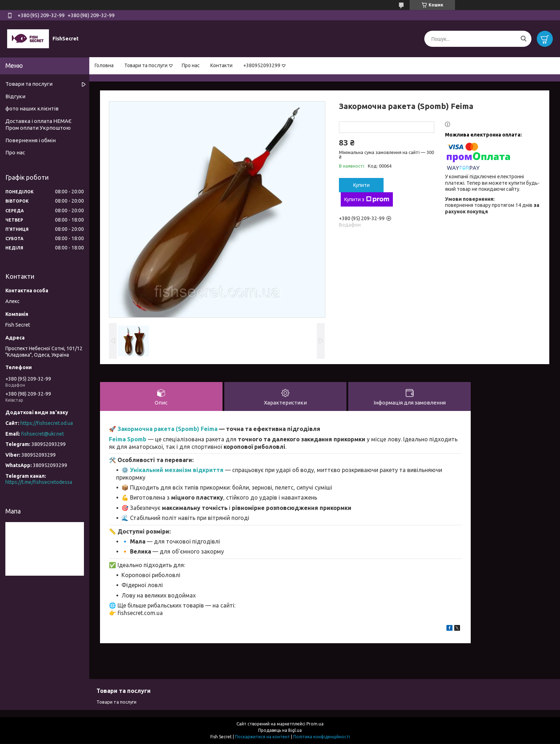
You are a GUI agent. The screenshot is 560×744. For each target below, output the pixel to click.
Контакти (221, 65)
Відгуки (15, 96)
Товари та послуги (146, 65)
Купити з (367, 199)
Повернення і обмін (31, 140)
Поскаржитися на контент (262, 737)
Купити (361, 185)
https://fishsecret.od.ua (47, 423)
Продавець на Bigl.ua (280, 731)
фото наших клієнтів (32, 108)
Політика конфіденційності (322, 737)
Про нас (191, 65)
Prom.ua (315, 724)
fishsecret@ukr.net (42, 434)
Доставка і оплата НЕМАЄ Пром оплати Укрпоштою (38, 124)
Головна (104, 65)
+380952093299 (262, 65)
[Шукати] (523, 39)
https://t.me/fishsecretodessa (39, 482)
